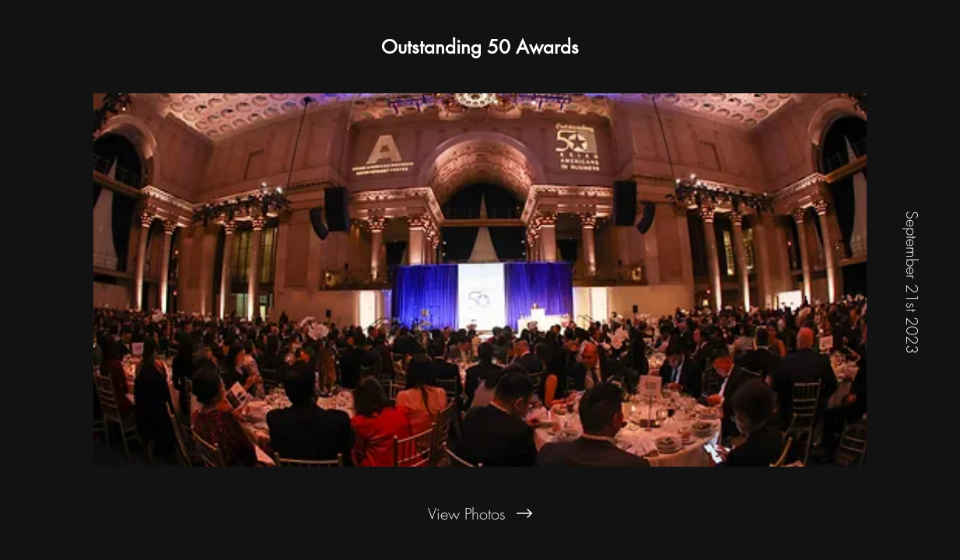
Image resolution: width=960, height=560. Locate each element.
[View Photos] (480, 513)
